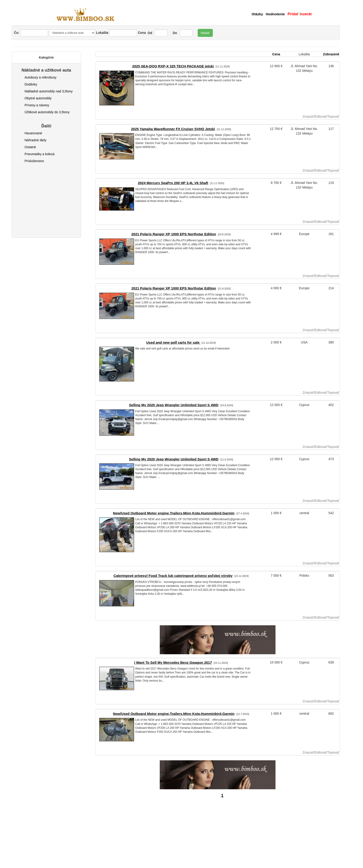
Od (149, 33)
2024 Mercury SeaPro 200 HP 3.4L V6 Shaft (173, 183)
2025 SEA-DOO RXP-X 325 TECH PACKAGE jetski (173, 66)
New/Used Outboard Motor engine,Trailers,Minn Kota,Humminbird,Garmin (174, 513)
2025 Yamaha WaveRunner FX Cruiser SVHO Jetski (173, 129)
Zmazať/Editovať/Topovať (321, 116)
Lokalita (102, 33)
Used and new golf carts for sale (173, 342)
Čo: (31, 33)
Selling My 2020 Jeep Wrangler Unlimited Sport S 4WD (174, 405)
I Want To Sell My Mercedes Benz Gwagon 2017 (173, 662)
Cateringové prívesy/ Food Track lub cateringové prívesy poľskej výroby (173, 576)
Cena (142, 33)
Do (174, 33)
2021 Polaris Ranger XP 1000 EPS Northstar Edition (174, 234)
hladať (205, 33)
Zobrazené (331, 54)
